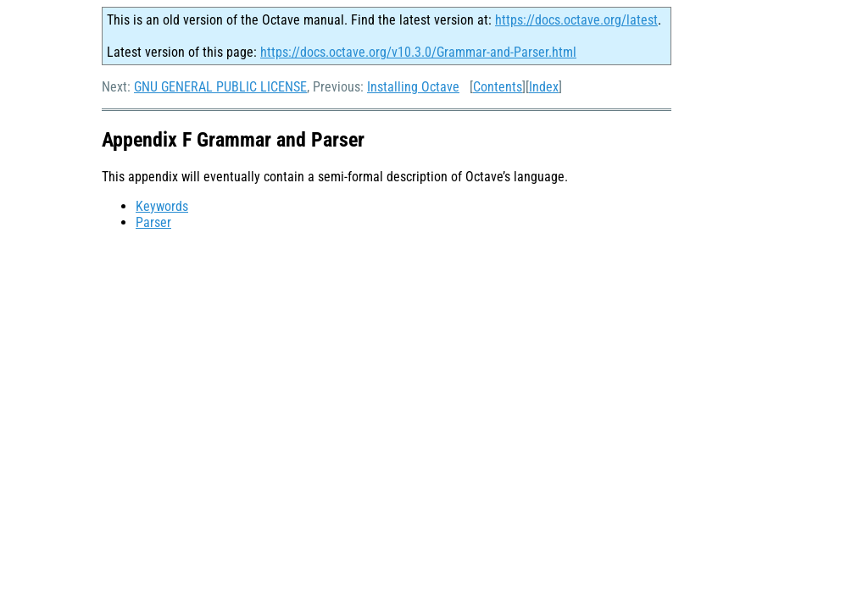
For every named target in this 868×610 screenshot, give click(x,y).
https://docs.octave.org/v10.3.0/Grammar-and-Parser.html (418, 52)
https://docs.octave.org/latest (576, 20)
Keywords (162, 206)
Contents (498, 87)
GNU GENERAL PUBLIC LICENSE (220, 87)
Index (544, 87)
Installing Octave (413, 87)
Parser (153, 222)
